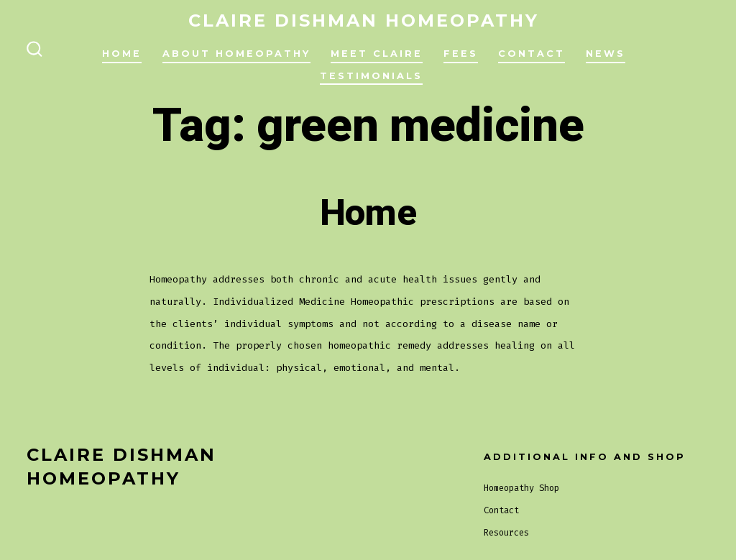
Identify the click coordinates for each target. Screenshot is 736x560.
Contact (532, 54)
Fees (461, 54)
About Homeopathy (236, 54)
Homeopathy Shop (521, 488)
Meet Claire (377, 54)
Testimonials (371, 76)
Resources (506, 533)
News (606, 54)
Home (122, 54)
